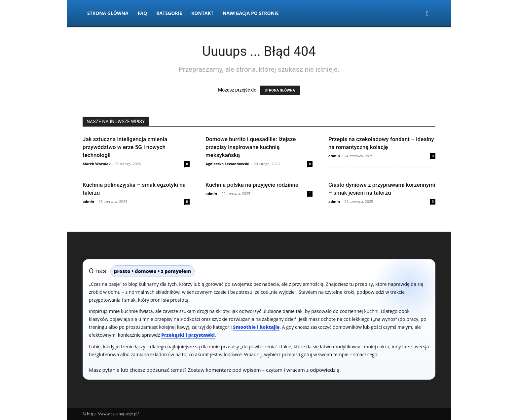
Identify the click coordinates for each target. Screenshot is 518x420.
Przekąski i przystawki (188, 335)
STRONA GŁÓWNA (280, 90)
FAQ (143, 13)
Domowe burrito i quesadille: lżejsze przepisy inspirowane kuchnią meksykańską (251, 147)
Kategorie (169, 13)
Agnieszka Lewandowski (227, 164)
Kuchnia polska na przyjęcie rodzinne (252, 185)
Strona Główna (108, 13)
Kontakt (202, 13)
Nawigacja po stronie (251, 13)
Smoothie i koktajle (256, 327)
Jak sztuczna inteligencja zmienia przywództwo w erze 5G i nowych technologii (125, 147)
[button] (427, 14)
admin (334, 156)
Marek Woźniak (97, 164)
